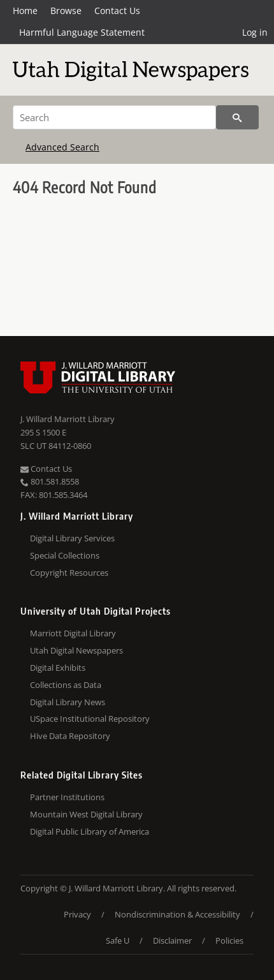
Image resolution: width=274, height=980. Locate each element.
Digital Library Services (72, 538)
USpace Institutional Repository (90, 719)
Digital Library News (68, 702)
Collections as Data (66, 685)
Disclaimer (172, 940)
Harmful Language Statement (82, 32)
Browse (66, 11)
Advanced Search (62, 147)
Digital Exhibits (58, 668)
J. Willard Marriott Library (68, 419)
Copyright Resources (69, 573)
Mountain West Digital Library (86, 814)
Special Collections (65, 555)
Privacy (77, 914)
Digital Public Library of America (90, 831)
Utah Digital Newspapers (76, 650)
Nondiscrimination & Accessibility (177, 914)
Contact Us (117, 11)
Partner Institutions (67, 797)
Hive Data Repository (70, 736)
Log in (255, 32)
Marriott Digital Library (73, 633)
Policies (229, 940)
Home (25, 11)
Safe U (118, 940)
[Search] (114, 117)
